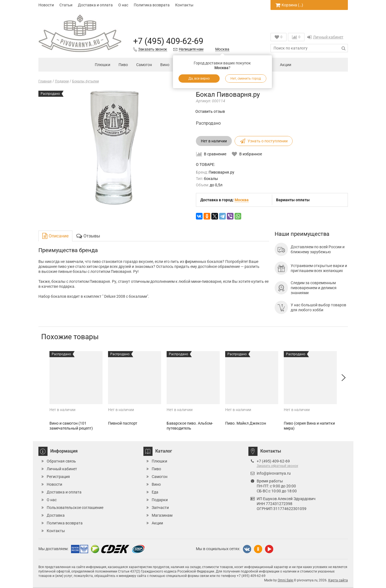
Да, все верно (199, 79)
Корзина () (289, 5)
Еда (155, 492)
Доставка (56, 515)
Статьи (66, 5)
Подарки (160, 500)
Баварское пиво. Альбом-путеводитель (190, 426)
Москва (222, 49)
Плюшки (103, 65)
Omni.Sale (286, 580)
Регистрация (58, 477)
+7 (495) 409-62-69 (168, 41)
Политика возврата (152, 5)
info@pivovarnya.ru (274, 473)
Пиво (123, 65)
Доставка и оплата (95, 5)
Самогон (144, 65)
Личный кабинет (325, 37)
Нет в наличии (214, 141)
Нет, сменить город (246, 79)
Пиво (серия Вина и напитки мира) (309, 426)
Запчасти (160, 508)
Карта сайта (338, 580)
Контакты (184, 5)
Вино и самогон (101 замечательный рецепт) (71, 426)
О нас (123, 5)
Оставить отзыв (210, 111)
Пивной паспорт (123, 423)
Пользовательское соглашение (75, 508)
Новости (46, 5)
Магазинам (162, 515)
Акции (281, 65)
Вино (165, 65)
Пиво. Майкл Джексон (246, 423)
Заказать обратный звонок (277, 466)
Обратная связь (61, 461)
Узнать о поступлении (264, 141)
